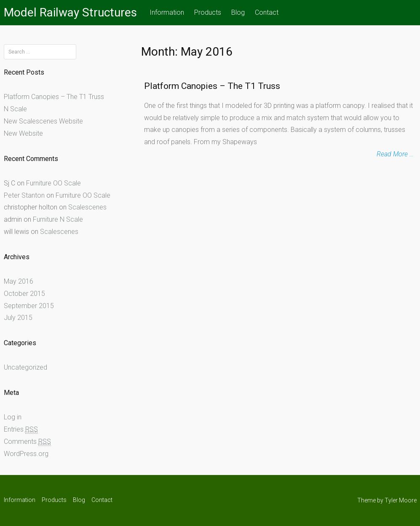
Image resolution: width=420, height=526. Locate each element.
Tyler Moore (401, 500)
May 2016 (19, 281)
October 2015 (24, 294)
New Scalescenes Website (43, 121)
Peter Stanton (24, 195)
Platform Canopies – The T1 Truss (212, 86)
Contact (267, 12)
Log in (13, 417)
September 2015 (29, 306)
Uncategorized (25, 367)
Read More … (395, 154)
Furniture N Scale (58, 219)
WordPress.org (26, 454)
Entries (21, 429)
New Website (23, 133)
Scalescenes (87, 207)
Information (167, 12)
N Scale (15, 109)
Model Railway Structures (70, 12)
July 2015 (18, 318)
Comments (27, 442)
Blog (238, 12)
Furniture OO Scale (54, 183)
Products (208, 12)
